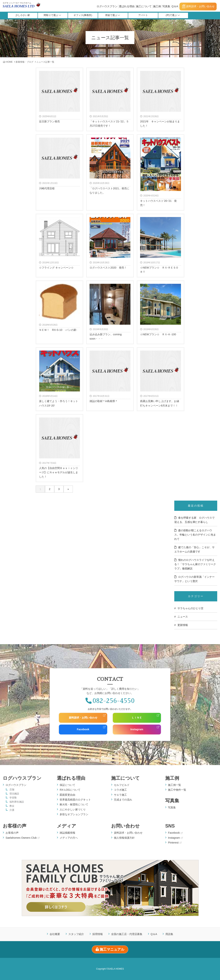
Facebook (83, 730)
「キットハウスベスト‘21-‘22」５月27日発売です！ (110, 99)
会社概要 (55, 934)
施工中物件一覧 (177, 790)
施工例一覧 (174, 785)
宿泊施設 (14, 794)
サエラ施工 (120, 795)
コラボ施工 (120, 790)
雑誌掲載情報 (67, 833)
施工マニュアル (110, 949)
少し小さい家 (23, 15)
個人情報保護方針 (124, 838)
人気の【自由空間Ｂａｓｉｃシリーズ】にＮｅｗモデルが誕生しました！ (59, 448)
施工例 (157, 6)
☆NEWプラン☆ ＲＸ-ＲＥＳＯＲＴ (161, 245)
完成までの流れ (123, 800)
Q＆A (175, 6)
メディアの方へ (69, 838)
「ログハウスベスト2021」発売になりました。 (110, 166)
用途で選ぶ (113, 15)
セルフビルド (122, 785)
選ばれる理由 (127, 6)
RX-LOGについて (70, 790)
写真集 (166, 6)
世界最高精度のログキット (75, 800)
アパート (143, 15)
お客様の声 (15, 826)
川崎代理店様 (59, 164)
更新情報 (183, 625)
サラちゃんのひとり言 (190, 608)
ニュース (183, 617)
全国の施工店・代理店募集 (127, 934)
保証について (67, 785)
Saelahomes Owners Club (23, 838)
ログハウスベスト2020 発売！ (110, 243)
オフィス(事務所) (83, 15)
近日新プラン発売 (59, 97)
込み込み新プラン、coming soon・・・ (110, 312)
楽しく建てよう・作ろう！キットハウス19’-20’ (59, 379)
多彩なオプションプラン (74, 814)
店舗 (12, 790)
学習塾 (13, 798)
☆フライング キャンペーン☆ (59, 243)
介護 (12, 810)
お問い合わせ (125, 826)
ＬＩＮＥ (137, 718)
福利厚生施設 (17, 802)
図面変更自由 (67, 795)
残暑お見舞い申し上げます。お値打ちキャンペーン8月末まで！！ (161, 379)
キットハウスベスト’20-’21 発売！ (161, 172)
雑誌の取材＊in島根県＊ (110, 377)
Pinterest (175, 843)
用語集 (169, 934)
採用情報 (98, 934)
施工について (144, 6)
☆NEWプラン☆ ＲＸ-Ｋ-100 (161, 310)
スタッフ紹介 (76, 934)
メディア (67, 826)
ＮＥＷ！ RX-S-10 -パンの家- (59, 308)
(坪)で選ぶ (173, 15)
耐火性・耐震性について (74, 804)
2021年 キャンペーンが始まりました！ (161, 99)
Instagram (137, 730)
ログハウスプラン (107, 6)
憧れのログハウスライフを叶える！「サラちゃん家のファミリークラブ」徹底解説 (195, 564)
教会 (12, 806)
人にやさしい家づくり (73, 809)
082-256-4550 (110, 701)
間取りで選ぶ (52, 15)
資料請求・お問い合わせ (198, 6)
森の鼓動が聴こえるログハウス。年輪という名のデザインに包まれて (195, 535)
